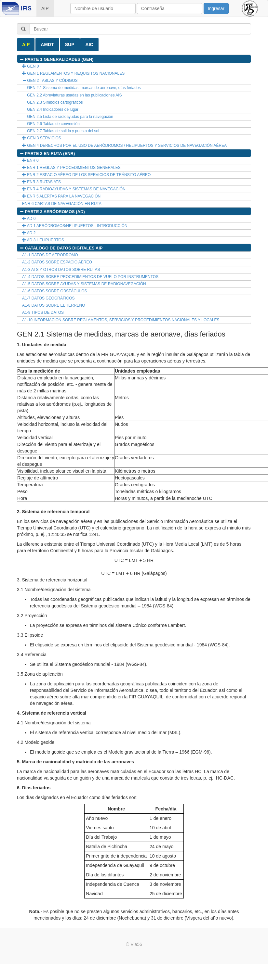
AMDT (47, 45)
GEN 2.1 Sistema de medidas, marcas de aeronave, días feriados (84, 88)
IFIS (26, 8)
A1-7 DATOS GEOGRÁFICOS (48, 298)
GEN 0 (30, 66)
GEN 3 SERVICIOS (42, 138)
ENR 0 (30, 160)
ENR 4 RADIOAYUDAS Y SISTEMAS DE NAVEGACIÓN (74, 189)
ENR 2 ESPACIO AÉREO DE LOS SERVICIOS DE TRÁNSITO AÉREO (86, 175)
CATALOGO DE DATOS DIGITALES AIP (61, 248)
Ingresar (216, 8)
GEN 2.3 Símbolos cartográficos (55, 102)
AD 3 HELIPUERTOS (43, 240)
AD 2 (29, 233)
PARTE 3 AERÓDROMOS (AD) (52, 212)
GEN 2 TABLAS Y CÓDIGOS (50, 81)
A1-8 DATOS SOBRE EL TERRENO (54, 305)
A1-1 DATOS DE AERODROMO (50, 255)
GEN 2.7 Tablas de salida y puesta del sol (63, 131)
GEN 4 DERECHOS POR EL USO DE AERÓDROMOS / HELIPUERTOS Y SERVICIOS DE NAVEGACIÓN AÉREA (124, 146)
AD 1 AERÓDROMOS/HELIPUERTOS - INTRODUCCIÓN (75, 226)
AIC (89, 45)
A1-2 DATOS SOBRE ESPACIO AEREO (57, 262)
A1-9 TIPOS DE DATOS (43, 312)
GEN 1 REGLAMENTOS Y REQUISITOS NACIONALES (73, 73)
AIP (45, 8)
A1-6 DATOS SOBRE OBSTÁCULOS (55, 291)
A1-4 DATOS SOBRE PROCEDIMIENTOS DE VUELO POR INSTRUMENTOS (90, 277)
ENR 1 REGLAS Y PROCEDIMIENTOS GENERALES (71, 168)
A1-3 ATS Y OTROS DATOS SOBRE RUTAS (61, 270)
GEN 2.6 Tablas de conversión (53, 124)
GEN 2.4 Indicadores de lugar (53, 109)
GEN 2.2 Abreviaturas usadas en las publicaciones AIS (74, 95)
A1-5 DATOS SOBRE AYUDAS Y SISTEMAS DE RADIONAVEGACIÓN (84, 284)
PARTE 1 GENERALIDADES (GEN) (56, 59)
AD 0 (29, 219)
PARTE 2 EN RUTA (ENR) (47, 153)
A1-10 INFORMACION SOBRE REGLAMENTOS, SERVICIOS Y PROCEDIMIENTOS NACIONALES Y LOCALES (121, 320)
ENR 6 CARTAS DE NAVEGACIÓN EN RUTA (62, 204)
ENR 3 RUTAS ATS (41, 182)
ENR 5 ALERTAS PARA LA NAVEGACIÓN (61, 196)
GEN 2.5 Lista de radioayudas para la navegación (70, 117)
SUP (70, 45)
